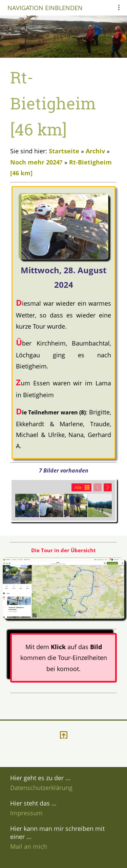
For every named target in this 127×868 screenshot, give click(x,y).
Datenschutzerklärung (41, 788)
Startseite (64, 151)
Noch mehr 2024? (36, 162)
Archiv (95, 151)
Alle (78, 487)
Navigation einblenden (45, 8)
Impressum (26, 813)
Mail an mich (29, 846)
